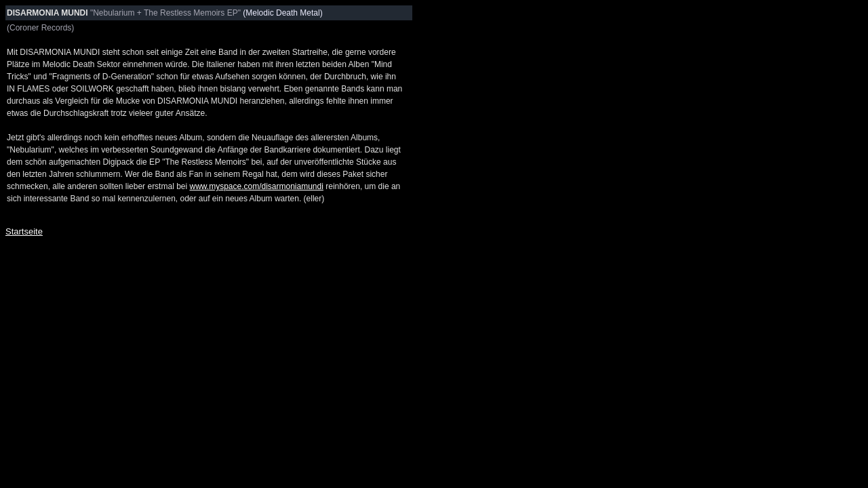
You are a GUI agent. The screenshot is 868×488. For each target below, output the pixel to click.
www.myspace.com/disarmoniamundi (256, 186)
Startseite (24, 231)
